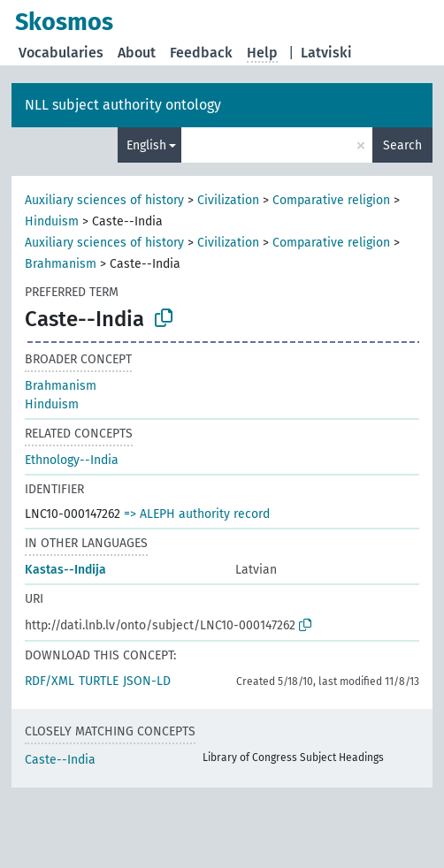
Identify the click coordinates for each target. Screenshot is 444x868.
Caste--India (60, 760)
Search (402, 145)
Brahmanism (61, 264)
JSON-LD (147, 681)
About (137, 53)
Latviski (326, 53)
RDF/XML (50, 681)
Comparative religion (331, 200)
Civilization (228, 200)
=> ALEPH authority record (197, 514)
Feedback (201, 53)
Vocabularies (61, 53)
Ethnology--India (72, 460)
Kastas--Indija (65, 570)
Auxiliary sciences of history (104, 200)
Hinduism (52, 221)
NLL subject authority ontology (123, 105)
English (146, 145)
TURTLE (99, 681)
